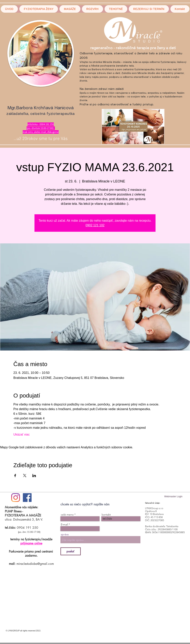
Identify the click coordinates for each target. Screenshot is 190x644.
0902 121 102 (95, 225)
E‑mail (64, 524)
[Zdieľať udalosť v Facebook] (15, 476)
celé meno (67, 515)
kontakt (106, 515)
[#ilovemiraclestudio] (16, 498)
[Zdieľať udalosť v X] (25, 476)
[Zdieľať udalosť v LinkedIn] (34, 476)
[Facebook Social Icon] (27, 498)
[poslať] (71, 551)
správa (65, 534)
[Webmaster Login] (173, 497)
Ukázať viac (21, 434)
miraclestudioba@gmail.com (35, 564)
